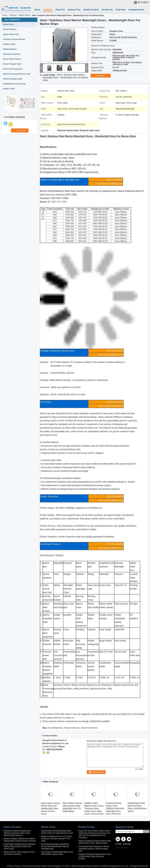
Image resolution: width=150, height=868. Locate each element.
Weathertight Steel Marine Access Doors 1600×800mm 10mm (137, 807)
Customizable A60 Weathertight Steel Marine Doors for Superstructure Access (57, 832)
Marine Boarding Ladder (13, 79)
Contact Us (107, 10)
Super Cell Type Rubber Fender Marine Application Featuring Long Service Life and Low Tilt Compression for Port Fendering (94, 834)
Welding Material (10, 49)
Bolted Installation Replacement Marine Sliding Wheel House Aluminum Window (20, 840)
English (145, 2)
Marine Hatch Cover (11, 34)
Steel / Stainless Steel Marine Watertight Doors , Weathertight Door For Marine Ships (65, 77)
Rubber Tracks (9, 89)
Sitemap (127, 844)
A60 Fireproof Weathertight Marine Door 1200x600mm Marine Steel (57, 853)
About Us (60, 10)
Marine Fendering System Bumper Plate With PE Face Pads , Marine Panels (95, 842)
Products (48, 10)
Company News (136, 10)
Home (37, 10)
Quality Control (91, 10)
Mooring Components (12, 54)
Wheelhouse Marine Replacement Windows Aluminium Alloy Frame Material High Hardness (17, 833)
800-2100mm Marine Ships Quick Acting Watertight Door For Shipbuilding (72, 807)
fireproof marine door (89, 728)
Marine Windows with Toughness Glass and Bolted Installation (19, 853)
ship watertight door (55, 728)
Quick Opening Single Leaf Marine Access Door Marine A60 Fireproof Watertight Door (55, 846)
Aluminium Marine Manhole (14, 39)
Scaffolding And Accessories (14, 84)
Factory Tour (74, 10)
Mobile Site (122, 848)
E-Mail (118, 844)
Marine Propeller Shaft (12, 64)
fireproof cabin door (72, 728)
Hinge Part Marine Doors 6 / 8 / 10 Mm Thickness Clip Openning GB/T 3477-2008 (57, 839)
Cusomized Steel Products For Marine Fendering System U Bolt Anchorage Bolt (94, 849)
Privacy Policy (13, 866)
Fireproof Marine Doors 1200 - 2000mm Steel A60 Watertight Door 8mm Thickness (115, 808)
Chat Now (121, 10)
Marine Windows (10, 29)
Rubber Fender (9, 44)
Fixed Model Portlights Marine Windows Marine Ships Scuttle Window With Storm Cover (20, 846)
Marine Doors (24, 15)
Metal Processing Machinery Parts (17, 74)
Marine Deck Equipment (13, 69)
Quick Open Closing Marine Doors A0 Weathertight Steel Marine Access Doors (50, 808)
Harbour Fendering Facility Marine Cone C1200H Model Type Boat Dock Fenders (95, 856)
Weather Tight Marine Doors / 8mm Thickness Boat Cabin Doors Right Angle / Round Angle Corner (94, 810)
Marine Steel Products (12, 59)
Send (146, 832)
